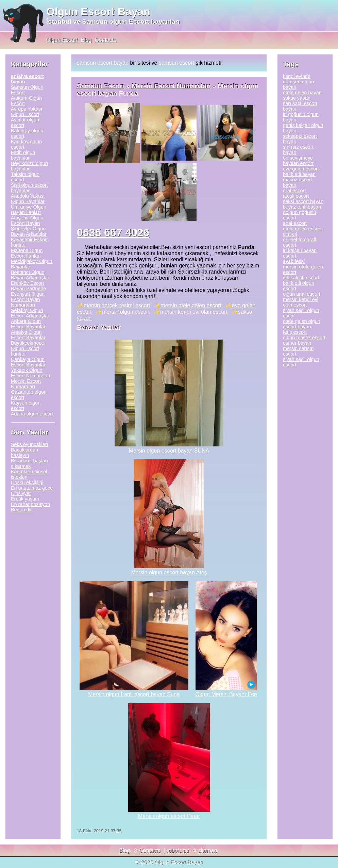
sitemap (208, 850)
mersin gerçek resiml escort (117, 305)
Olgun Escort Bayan (98, 12)
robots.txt (178, 850)
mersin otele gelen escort (191, 305)
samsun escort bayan (103, 63)
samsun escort (176, 63)
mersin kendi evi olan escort (194, 312)
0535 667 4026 (113, 232)
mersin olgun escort (126, 312)
